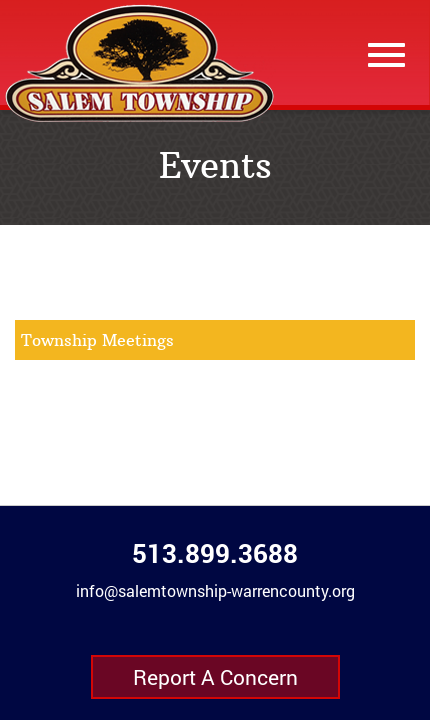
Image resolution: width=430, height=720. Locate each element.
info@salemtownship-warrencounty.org (215, 590)
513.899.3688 (215, 553)
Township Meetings (97, 340)
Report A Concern (215, 677)
